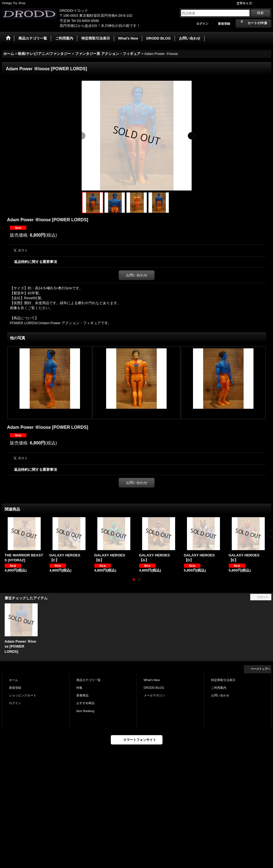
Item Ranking (85, 711)
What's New (152, 680)
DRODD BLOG (154, 688)
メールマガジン (154, 695)
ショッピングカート (23, 695)
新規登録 (224, 24)
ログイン (202, 24)
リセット (263, 597)
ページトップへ (260, 669)
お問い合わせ (137, 275)
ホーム (14, 680)
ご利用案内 (219, 688)
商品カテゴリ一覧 (89, 680)
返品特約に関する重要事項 (35, 262)
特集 (79, 688)
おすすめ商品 (86, 703)
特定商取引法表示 (223, 680)
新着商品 (82, 695)
